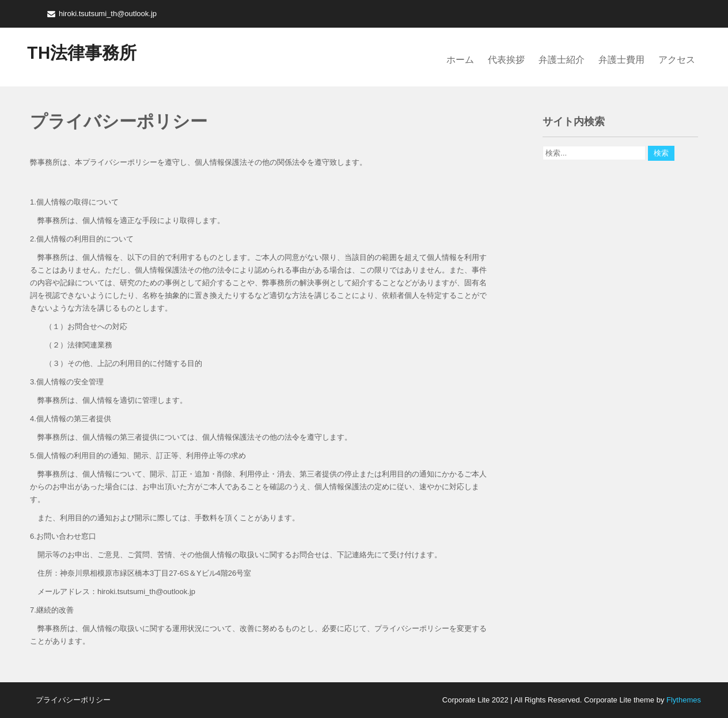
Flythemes (682, 700)
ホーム (460, 60)
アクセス (677, 60)
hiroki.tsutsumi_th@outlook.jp (108, 14)
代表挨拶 (506, 60)
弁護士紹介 (562, 60)
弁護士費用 (621, 60)
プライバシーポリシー (73, 700)
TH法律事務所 (82, 53)
